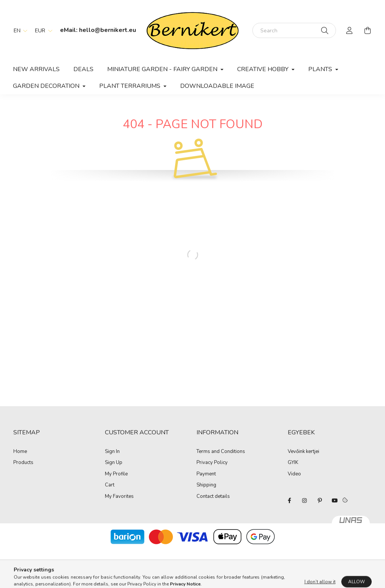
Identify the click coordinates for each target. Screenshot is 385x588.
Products (23, 463)
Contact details (213, 497)
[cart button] (368, 30)
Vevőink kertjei (303, 451)
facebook (289, 501)
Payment (206, 474)
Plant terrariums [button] (131, 86)
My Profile (116, 474)
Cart (110, 485)
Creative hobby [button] (264, 69)
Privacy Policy (212, 463)
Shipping (206, 485)
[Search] (294, 30)
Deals (83, 69)
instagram (304, 501)
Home (20, 452)
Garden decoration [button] (47, 86)
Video (294, 474)
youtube (335, 501)
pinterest (320, 501)
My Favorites (119, 497)
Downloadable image (217, 86)
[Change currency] (42, 30)
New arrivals (36, 69)
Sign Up (114, 463)
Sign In (112, 452)
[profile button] (350, 30)
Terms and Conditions (221, 452)
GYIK (293, 462)
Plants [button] (321, 69)
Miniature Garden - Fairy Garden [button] (163, 69)
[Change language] (19, 30)
